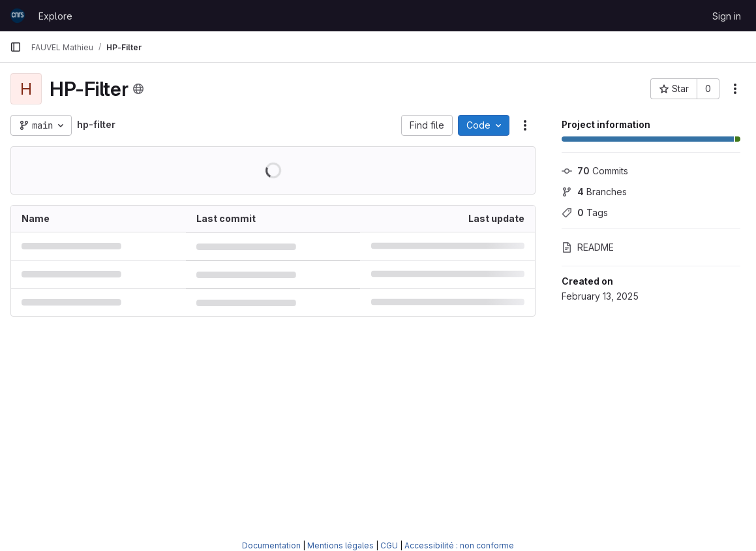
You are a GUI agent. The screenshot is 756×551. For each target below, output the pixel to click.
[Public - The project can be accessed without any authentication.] (138, 89)
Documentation (271, 545)
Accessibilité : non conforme (459, 545)
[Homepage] (18, 16)
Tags (585, 213)
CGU (389, 545)
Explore (55, 16)
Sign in (727, 16)
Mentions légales (340, 545)
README (588, 247)
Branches (594, 192)
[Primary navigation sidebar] (16, 47)
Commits (595, 171)
